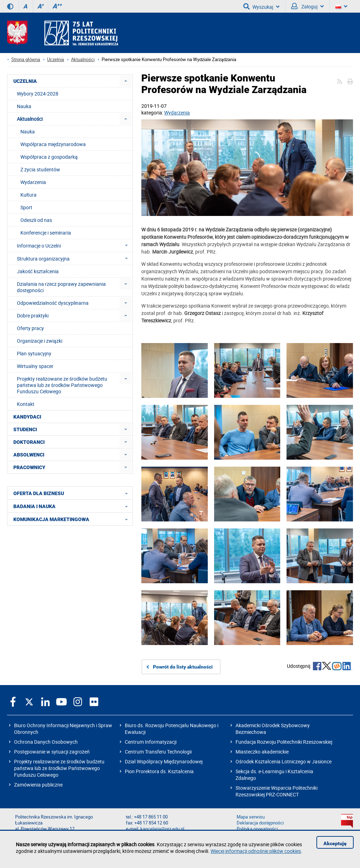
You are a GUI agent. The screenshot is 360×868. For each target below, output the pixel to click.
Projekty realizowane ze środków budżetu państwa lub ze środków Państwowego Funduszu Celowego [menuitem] (62, 385)
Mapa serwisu (251, 817)
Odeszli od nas (36, 220)
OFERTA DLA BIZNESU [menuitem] (73, 493)
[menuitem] (126, 81)
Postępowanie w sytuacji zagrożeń (52, 752)
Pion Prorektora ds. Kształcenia (159, 771)
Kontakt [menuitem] (26, 404)
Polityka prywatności (257, 829)
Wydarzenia (177, 113)
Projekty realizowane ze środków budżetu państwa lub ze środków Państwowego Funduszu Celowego (59, 768)
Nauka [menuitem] (24, 106)
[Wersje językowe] (341, 6)
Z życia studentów (40, 169)
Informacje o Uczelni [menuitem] (74, 245)
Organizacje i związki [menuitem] (40, 341)
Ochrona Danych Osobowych (46, 742)
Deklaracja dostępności (260, 823)
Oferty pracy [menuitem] (30, 328)
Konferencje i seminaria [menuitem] (46, 233)
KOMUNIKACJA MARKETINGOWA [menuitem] (73, 519)
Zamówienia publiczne (38, 785)
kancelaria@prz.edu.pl (162, 829)
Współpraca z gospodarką (49, 157)
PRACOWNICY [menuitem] (29, 467)
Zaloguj (307, 6)
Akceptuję (335, 843)
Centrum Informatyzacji (151, 742)
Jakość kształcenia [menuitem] (38, 271)
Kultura (28, 195)
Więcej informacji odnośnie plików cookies (256, 851)
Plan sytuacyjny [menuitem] (34, 353)
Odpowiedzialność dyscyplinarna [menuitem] (53, 303)
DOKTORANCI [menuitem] (29, 442)
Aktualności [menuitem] (30, 119)
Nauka (28, 131)
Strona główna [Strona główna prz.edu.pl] (26, 60)
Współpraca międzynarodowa (53, 144)
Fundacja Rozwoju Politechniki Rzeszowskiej (284, 742)
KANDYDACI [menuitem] (27, 417)
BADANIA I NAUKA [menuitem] (73, 506)
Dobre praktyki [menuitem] (33, 315)
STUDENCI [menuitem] (25, 429)
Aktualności (83, 60)
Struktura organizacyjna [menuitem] (74, 258)
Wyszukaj (261, 6)
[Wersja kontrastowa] (10, 6)
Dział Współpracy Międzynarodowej (164, 761)
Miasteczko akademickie (262, 752)
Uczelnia (56, 60)
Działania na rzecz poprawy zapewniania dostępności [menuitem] (61, 287)
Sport (26, 207)
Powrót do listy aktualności (183, 667)
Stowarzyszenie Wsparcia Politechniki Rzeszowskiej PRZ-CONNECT (277, 791)
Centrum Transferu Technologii (158, 752)
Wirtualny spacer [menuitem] (35, 366)
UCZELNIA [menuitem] (25, 81)
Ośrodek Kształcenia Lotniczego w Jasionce (284, 761)
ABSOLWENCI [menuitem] (29, 455)
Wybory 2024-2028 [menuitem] (38, 94)
